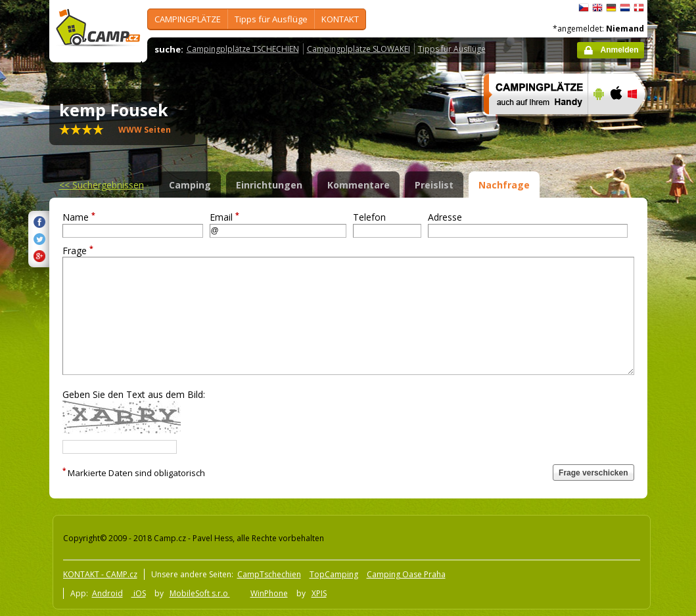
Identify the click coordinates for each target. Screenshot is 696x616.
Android (107, 593)
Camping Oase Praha (406, 574)
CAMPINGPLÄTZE (188, 19)
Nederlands (625, 8)
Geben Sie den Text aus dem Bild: (134, 394)
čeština (584, 8)
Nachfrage (504, 185)
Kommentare (359, 185)
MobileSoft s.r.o (200, 593)
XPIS (319, 593)
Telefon (369, 217)
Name (79, 217)
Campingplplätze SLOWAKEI (359, 49)
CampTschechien (269, 574)
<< (102, 185)
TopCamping (334, 574)
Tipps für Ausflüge (271, 19)
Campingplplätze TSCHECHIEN (243, 49)
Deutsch (611, 8)
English (597, 8)
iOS (139, 593)
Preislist (434, 185)
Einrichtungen (269, 185)
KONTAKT (340, 19)
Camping (190, 185)
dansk (639, 8)
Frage (78, 251)
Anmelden (619, 50)
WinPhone (269, 593)
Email (224, 217)
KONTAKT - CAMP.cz (100, 574)
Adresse (445, 217)
